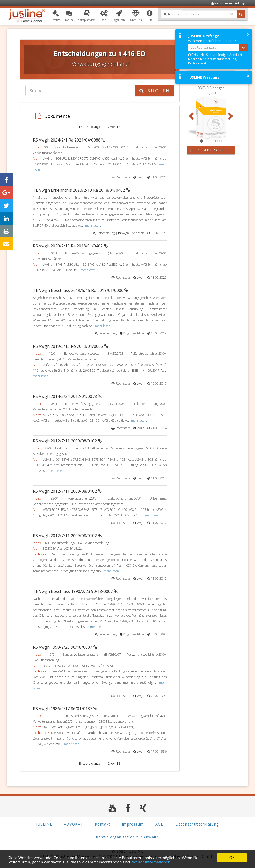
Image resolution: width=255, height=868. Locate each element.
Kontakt (103, 824)
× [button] (248, 34)
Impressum (133, 824)
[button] (55, 16)
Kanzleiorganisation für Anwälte (127, 837)
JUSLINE (44, 824)
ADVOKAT (74, 824)
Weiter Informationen (151, 862)
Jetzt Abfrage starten (213, 150)
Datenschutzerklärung (197, 824)
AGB (160, 824)
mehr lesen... (94, 225)
